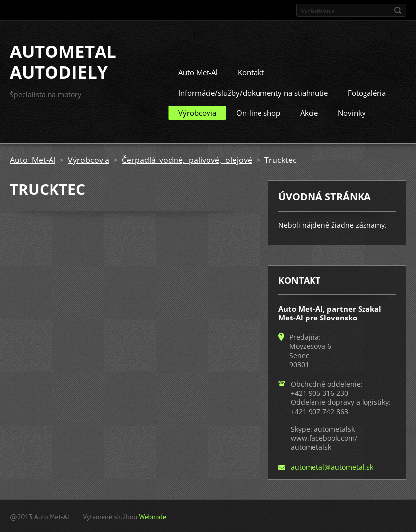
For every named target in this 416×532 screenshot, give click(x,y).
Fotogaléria (367, 92)
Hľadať (398, 10)
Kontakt (251, 72)
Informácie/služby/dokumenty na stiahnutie (253, 92)
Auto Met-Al (198, 72)
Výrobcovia (197, 112)
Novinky (352, 112)
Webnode (152, 516)
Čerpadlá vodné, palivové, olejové (187, 160)
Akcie (309, 112)
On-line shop (258, 112)
